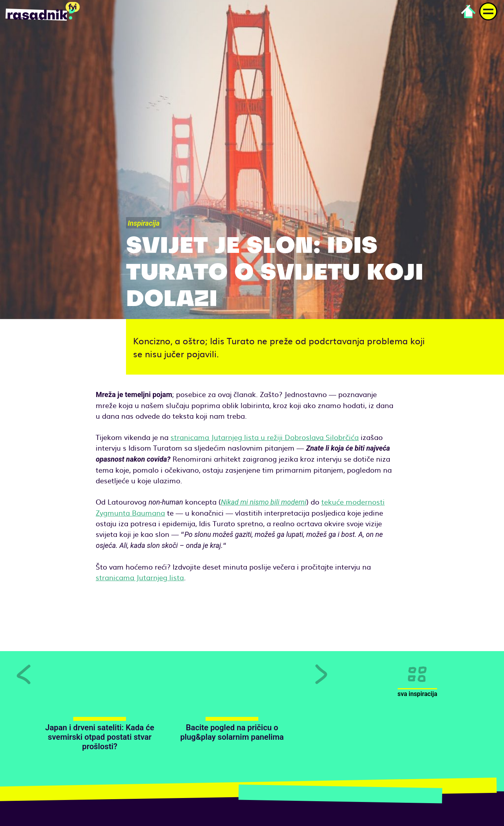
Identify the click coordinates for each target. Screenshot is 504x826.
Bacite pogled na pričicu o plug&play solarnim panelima (232, 732)
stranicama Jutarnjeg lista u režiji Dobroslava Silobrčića (265, 437)
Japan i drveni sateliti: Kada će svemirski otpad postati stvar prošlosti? (100, 737)
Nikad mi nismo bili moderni (264, 502)
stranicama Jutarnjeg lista (140, 577)
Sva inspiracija (418, 694)
